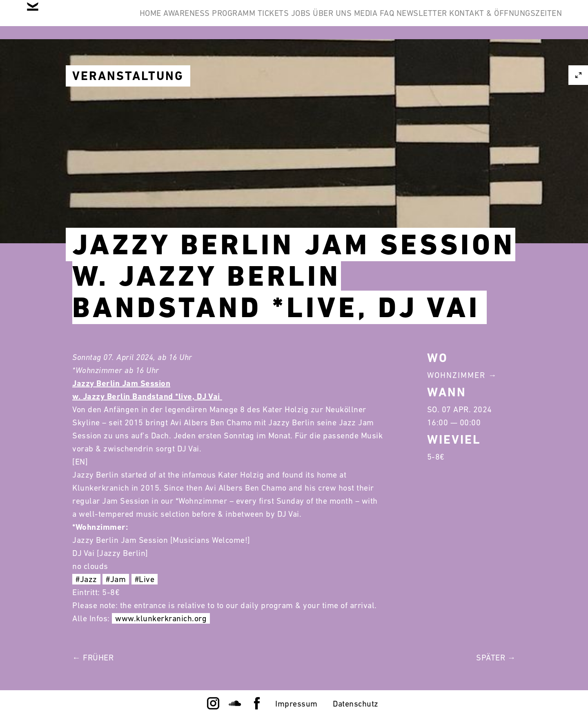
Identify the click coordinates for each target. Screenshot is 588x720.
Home (154, 20)
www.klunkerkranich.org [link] (161, 618)
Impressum (296, 704)
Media (448, 20)
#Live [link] (145, 579)
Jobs (357, 20)
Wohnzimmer (456, 375)
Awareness (204, 20)
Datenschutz (356, 704)
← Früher (93, 658)
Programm (264, 20)
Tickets (316, 20)
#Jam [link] (116, 579)
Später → (496, 658)
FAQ (482, 20)
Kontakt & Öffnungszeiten (499, 59)
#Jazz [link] (86, 579)
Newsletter (530, 20)
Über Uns (402, 20)
